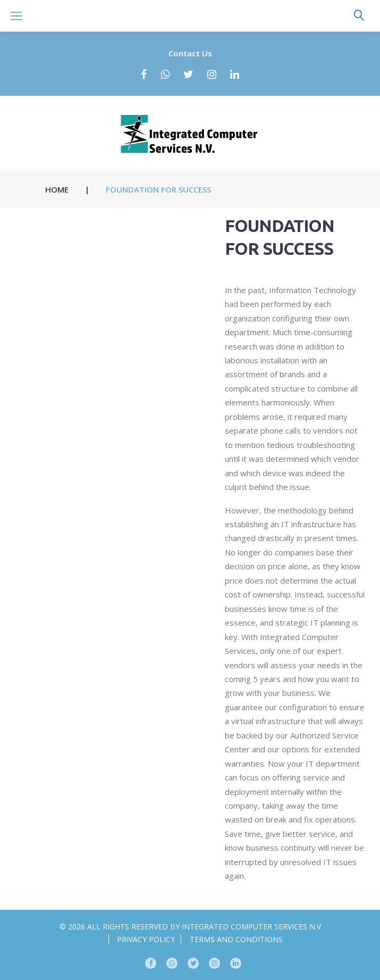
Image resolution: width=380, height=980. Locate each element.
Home (57, 189)
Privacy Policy (146, 939)
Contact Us (190, 53)
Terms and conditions (236, 939)
